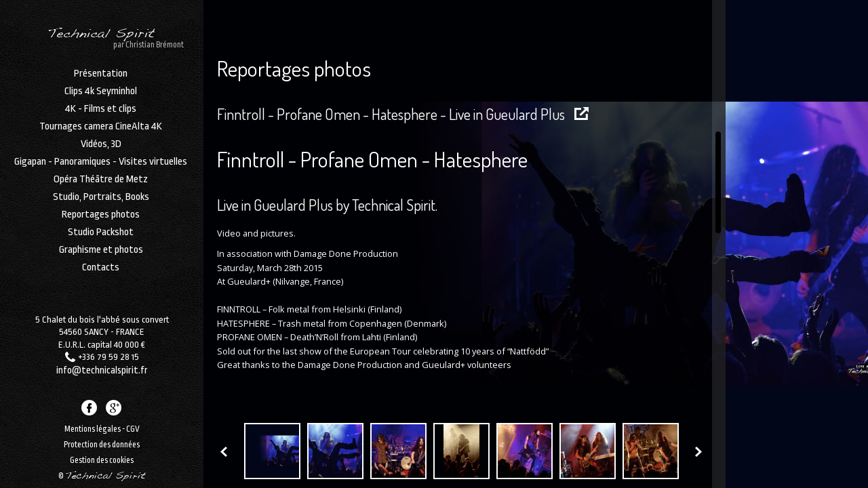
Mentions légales (93, 426)
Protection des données (102, 441)
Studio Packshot (100, 241)
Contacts (100, 277)
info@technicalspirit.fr (102, 358)
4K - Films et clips (100, 118)
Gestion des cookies (102, 457)
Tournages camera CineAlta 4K (100, 136)
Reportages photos (100, 224)
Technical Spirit (100, 39)
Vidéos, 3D (100, 153)
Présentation (100, 83)
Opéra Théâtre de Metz (100, 188)
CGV (133, 426)
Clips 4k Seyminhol (100, 100)
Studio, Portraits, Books (100, 206)
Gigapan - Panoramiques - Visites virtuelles (100, 171)
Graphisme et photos (100, 259)
